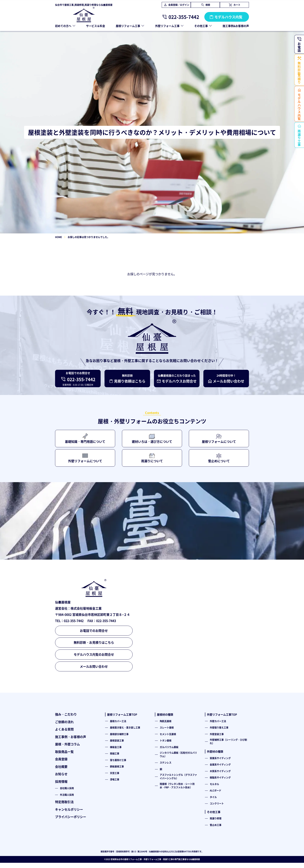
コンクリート (217, 803)
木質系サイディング (220, 771)
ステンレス (166, 763)
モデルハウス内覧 (228, 17)
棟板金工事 (116, 747)
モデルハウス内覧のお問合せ (94, 654)
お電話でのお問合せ (94, 631)
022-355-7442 (184, 17)
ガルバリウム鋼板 (169, 747)
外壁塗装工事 (217, 734)
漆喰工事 (115, 779)
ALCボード (215, 790)
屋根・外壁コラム (67, 744)
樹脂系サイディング (220, 777)
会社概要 (61, 766)
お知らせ (61, 774)
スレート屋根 (167, 727)
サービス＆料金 (96, 26)
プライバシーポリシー (71, 817)
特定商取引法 (64, 802)
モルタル (214, 784)
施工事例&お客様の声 (236, 26)
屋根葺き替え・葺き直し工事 (125, 727)
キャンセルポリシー (69, 809)
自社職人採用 (67, 788)
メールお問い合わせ (94, 666)
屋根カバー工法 (118, 721)
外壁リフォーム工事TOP (222, 714)
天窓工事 (115, 773)
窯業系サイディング (220, 758)
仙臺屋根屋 (195, 859)
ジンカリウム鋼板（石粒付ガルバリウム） (178, 754)
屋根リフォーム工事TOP (122, 714)
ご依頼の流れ (64, 722)
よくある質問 (64, 729)
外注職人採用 (67, 795)
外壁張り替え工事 (219, 727)
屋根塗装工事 (117, 740)
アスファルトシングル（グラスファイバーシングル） (178, 776)
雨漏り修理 (216, 818)
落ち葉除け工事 (118, 760)
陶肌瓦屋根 (166, 721)
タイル (213, 797)
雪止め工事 (216, 825)
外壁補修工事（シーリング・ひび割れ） (228, 741)
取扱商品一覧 (64, 752)
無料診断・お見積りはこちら (94, 642)
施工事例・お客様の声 (71, 737)
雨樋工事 (115, 753)
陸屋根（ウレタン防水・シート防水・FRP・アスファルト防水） (177, 786)
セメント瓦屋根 (168, 734)
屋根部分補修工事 (119, 734)
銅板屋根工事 (117, 766)
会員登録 (61, 759)
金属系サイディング (220, 764)
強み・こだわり (66, 714)
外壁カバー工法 (218, 721)
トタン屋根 (166, 740)
